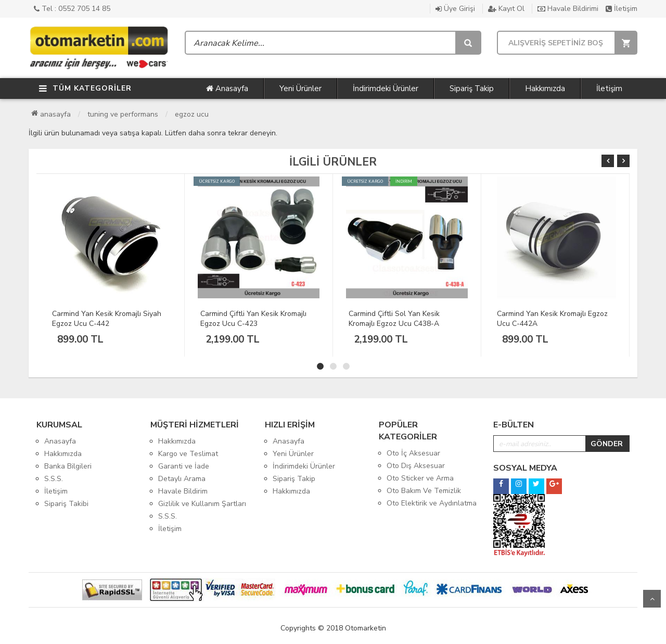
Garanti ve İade (184, 466)
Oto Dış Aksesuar (416, 466)
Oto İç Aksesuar (413, 453)
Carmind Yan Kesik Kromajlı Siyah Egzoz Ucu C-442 (107, 319)
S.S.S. (54, 479)
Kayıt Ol (506, 9)
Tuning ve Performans (123, 114)
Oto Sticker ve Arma (420, 478)
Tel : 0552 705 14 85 (72, 9)
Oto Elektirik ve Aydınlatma (432, 503)
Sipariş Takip (472, 89)
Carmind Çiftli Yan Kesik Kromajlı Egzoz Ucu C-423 (253, 319)
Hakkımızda (545, 89)
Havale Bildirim (183, 491)
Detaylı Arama (182, 479)
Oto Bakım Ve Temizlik (424, 491)
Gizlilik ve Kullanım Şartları (202, 504)
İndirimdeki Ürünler (386, 89)
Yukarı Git (652, 599)
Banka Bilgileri (68, 466)
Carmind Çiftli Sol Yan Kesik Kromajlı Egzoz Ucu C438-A (394, 319)
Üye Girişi (455, 9)
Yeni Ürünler (300, 89)
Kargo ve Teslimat (188, 454)
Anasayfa (227, 89)
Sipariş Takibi (66, 504)
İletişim (622, 9)
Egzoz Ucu (192, 114)
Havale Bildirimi (568, 9)
